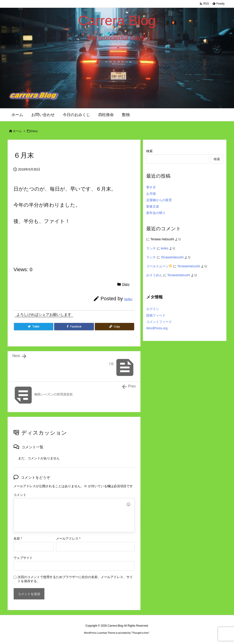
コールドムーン (159, 266)
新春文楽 (153, 206)
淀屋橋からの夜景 (159, 200)
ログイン (153, 309)
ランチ (151, 248)
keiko (128, 299)
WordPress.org (157, 328)
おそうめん (154, 275)
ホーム (17, 131)
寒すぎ (151, 187)
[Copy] (114, 327)
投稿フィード (156, 315)
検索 (149, 151)
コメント (20, 495)
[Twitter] (34, 327)
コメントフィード (159, 322)
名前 (18, 538)
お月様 (151, 194)
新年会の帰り (156, 213)
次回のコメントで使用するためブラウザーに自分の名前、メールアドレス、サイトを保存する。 (75, 579)
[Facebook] (74, 327)
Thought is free (140, 633)
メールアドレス (68, 538)
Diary (34, 131)
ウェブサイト (23, 558)
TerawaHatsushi (172, 257)
